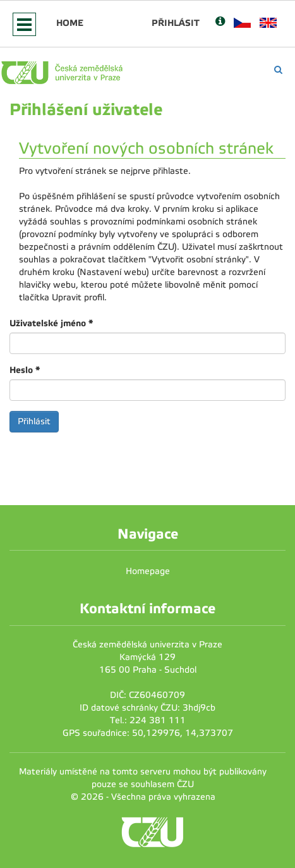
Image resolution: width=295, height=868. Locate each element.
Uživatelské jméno (51, 323)
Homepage (148, 571)
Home (70, 23)
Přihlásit (176, 23)
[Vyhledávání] (278, 70)
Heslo (25, 370)
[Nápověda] (220, 22)
